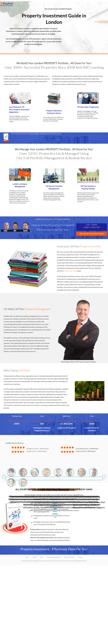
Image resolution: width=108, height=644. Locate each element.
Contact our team (70, 271)
